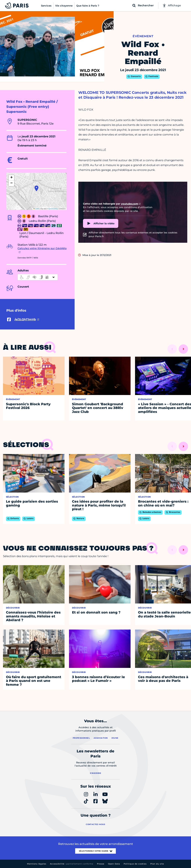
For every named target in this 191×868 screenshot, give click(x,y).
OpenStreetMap (53, 209)
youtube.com (130, 204)
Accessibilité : (72, 864)
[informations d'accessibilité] (38, 277)
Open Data (114, 864)
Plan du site (157, 864)
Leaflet (36, 209)
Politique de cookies (135, 864)
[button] (36, 188)
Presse (101, 864)
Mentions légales (37, 864)
